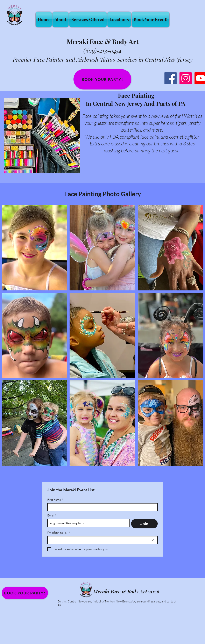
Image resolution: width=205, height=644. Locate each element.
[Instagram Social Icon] (186, 78)
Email (52, 516)
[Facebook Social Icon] (171, 78)
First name (55, 500)
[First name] (101, 507)
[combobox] (102, 540)
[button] (88, 19)
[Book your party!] (102, 79)
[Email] (87, 523)
